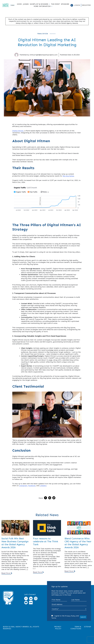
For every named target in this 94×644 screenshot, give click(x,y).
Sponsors (65, 4)
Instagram (23, 486)
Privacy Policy (70, 616)
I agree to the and (65, 617)
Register (86, 5)
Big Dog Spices (68, 176)
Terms (54, 618)
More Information (42, 6)
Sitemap (88, 627)
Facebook (32, 486)
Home (19, 4)
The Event (55, 4)
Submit (83, 617)
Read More (6, 573)
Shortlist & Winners (39, 4)
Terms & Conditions (76, 628)
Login (77, 5)
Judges (26, 4)
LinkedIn (43, 486)
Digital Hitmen (18, 131)
